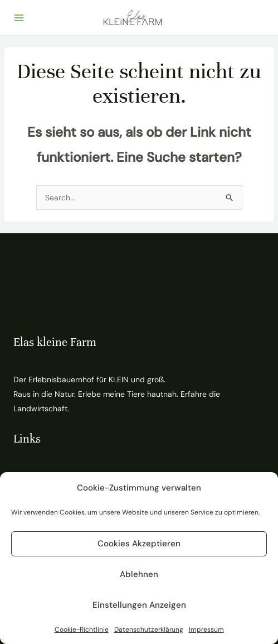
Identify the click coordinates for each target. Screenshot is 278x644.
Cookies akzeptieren (139, 544)
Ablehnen (139, 574)
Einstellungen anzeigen (139, 605)
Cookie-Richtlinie (82, 629)
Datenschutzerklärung (149, 629)
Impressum (206, 629)
